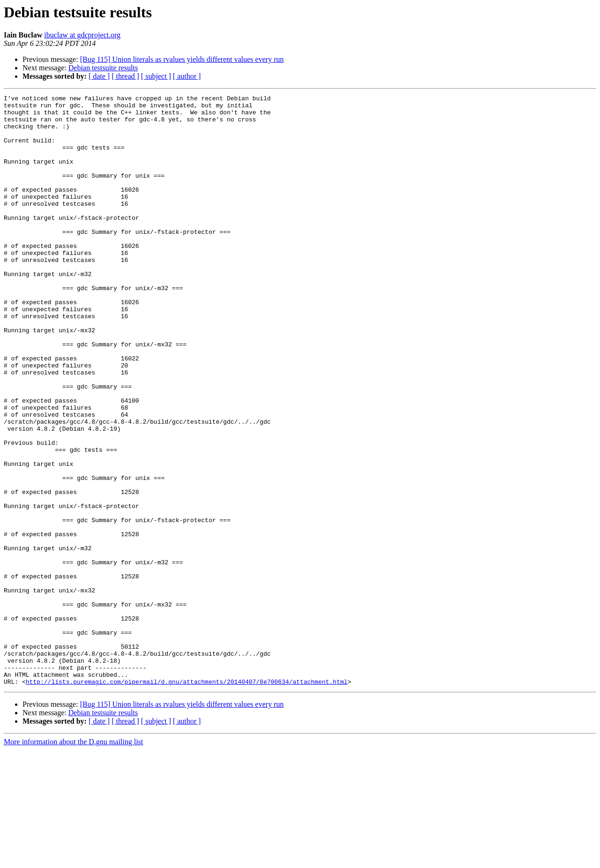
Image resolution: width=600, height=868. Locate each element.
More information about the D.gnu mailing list (73, 860)
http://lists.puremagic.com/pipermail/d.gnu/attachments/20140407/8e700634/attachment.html (187, 800)
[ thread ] (125, 76)
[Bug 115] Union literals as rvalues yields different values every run (182, 59)
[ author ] (187, 76)
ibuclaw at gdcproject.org (82, 35)
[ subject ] (156, 76)
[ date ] (99, 76)
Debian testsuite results (103, 68)
